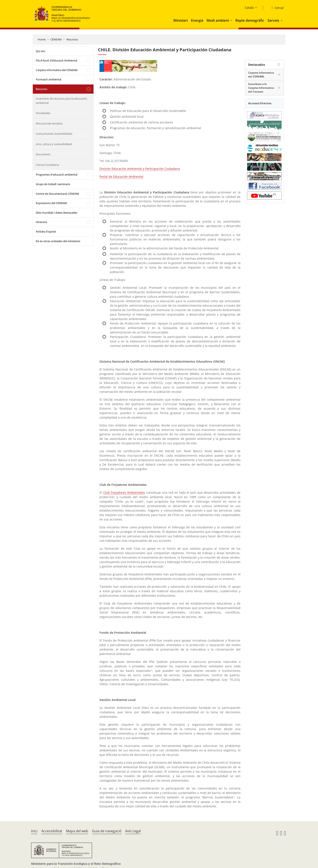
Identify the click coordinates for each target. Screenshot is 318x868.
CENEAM (56, 39)
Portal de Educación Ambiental (121, 177)
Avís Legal (133, 831)
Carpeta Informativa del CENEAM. (261, 75)
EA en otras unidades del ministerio (58, 241)
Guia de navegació (107, 831)
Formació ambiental (48, 79)
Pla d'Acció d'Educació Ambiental (56, 60)
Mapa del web (77, 831)
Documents (43, 154)
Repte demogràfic (250, 20)
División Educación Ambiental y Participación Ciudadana (140, 169)
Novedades (43, 113)
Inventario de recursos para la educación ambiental (61, 101)
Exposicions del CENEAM (51, 203)
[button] (232, 20)
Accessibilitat (52, 831)
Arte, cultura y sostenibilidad (54, 144)
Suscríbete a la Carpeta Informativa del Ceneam (261, 88)
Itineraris (41, 222)
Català (249, 8)
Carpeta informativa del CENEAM (57, 70)
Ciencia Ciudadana (47, 165)
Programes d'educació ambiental (57, 174)
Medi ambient (218, 20)
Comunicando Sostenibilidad (54, 134)
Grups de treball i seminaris (53, 184)
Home (42, 39)
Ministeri (181, 20)
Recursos (72, 39)
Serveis (273, 20)
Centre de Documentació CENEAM (57, 194)
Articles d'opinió (46, 232)
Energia (197, 20)
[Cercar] (276, 8)
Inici (34, 831)
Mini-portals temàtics (49, 123)
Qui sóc (40, 51)
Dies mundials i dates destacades (57, 213)
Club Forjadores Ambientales (124, 493)
